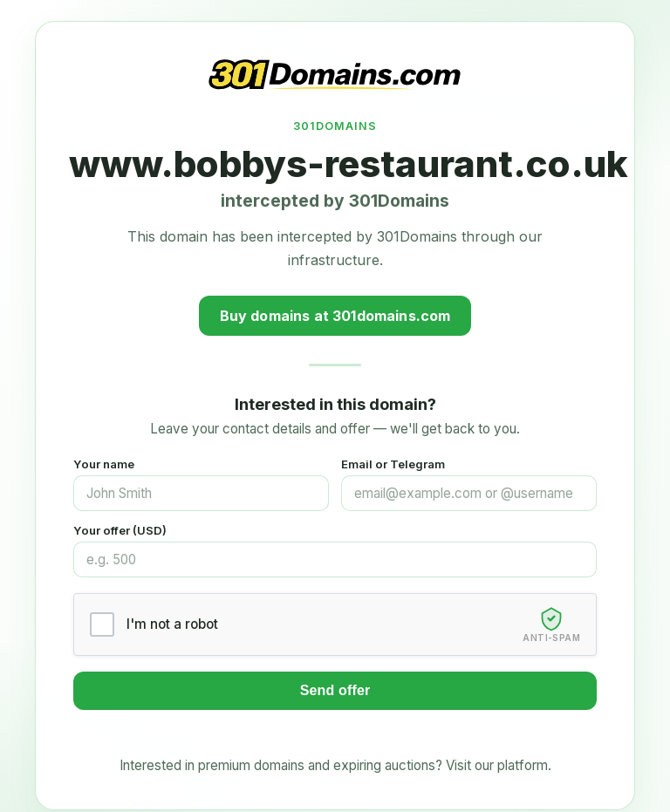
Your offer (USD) (120, 530)
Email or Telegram (393, 464)
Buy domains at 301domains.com (335, 316)
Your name (104, 464)
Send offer (335, 690)
